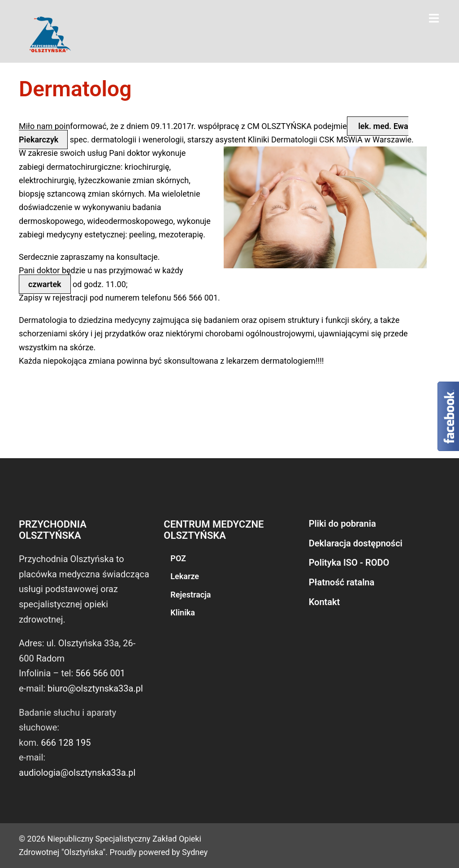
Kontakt (325, 602)
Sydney (195, 852)
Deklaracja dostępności (356, 543)
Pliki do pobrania (342, 524)
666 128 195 (66, 743)
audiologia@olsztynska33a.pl (77, 773)
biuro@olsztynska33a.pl (95, 688)
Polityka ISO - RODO (349, 563)
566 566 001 (100, 673)
